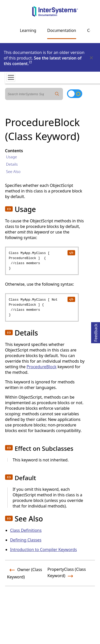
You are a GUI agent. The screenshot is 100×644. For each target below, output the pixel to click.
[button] (9, 209)
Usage (12, 157)
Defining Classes (26, 540)
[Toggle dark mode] (75, 94)
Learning (28, 30)
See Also (13, 171)
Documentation (62, 30)
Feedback (96, 332)
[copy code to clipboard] (71, 252)
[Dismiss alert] (91, 58)
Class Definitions (26, 530)
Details (12, 164)
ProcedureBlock (42, 367)
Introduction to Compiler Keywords (44, 550)
